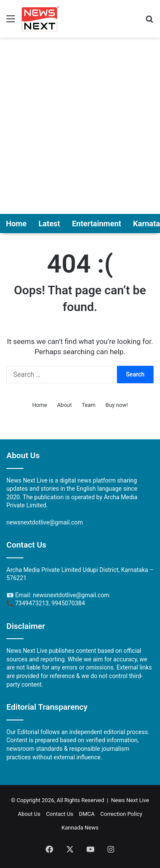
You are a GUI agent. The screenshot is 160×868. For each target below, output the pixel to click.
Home (16, 224)
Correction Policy (121, 814)
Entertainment (97, 224)
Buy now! (116, 405)
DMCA (87, 814)
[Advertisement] (80, 126)
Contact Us (60, 814)
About (65, 405)
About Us (29, 814)
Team (89, 405)
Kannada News (80, 828)
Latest (49, 224)
